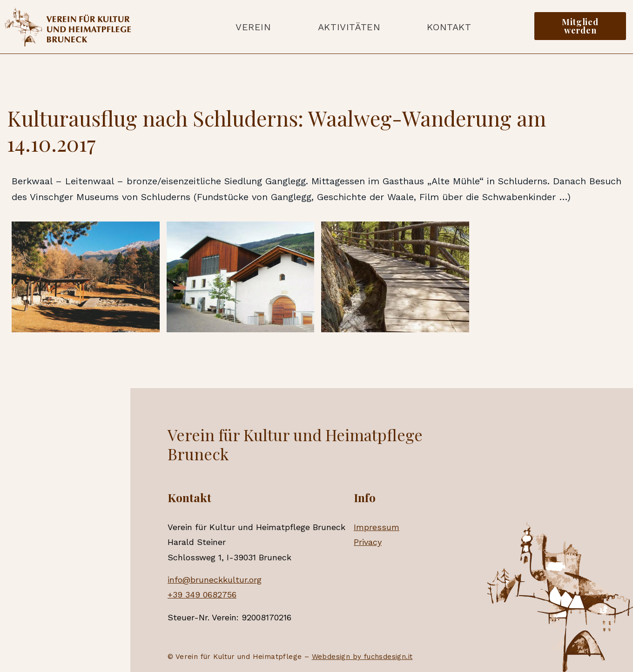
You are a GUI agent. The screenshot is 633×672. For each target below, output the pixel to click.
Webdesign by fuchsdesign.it (362, 657)
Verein (253, 27)
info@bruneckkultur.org (215, 580)
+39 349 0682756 (202, 595)
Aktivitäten (349, 27)
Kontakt (449, 27)
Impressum (377, 527)
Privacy (368, 542)
